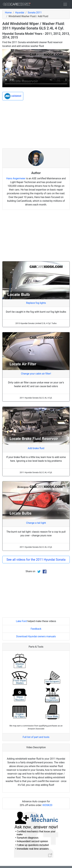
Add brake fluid (36, 448)
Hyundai (20, 13)
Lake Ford (21, 621)
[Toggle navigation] (65, 4)
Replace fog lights (36, 303)
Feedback (36, 629)
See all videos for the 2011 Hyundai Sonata (36, 560)
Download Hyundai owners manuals (36, 636)
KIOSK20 (47, 805)
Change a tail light (36, 523)
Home (8, 13)
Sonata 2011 (35, 13)
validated (13, 96)
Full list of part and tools (36, 737)
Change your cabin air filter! (36, 374)
